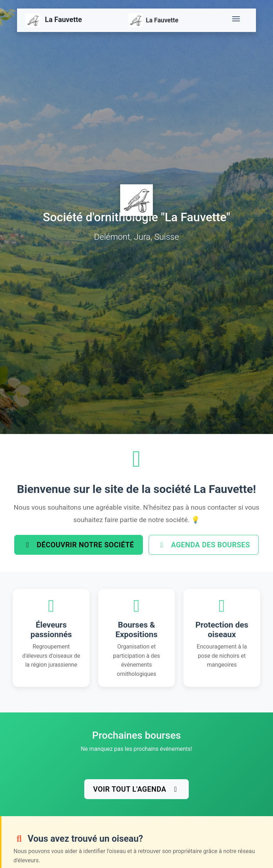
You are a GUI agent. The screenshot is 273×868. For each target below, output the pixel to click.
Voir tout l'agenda (136, 789)
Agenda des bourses (204, 545)
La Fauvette (54, 20)
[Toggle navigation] (237, 20)
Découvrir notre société (79, 545)
